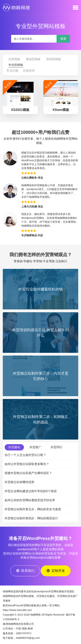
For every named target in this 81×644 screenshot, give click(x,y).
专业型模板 (16, 65)
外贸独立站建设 (46, 596)
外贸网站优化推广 (68, 596)
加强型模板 (54, 59)
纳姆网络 (36, 615)
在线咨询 (29, 71)
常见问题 (12, 71)
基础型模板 (33, 59)
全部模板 (14, 59)
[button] (76, 7)
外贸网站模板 (26, 596)
